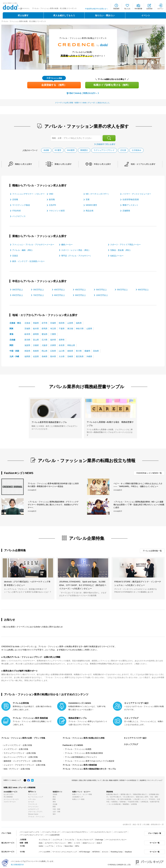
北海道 (27, 323)
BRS (70, 842)
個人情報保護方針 (17, 864)
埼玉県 (53, 328)
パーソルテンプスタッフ (50, 831)
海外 (54, 813)
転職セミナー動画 (78, 798)
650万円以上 (18, 295)
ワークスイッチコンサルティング (65, 851)
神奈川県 (80, 328)
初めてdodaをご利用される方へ (83, 93)
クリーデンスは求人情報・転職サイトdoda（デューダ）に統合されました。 (83, 103)
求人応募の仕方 (129, 796)
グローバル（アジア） (36, 811)
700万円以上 (39, 295)
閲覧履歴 (116, 9)
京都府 (36, 345)
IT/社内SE (17, 211)
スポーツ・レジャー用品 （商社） (76, 250)
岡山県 (44, 351)
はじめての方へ (9, 793)
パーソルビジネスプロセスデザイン (75, 831)
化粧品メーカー (117, 256)
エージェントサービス (11, 798)
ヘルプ (160, 779)
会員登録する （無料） (54, 85)
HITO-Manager (85, 851)
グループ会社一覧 (154, 832)
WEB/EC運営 (91, 205)
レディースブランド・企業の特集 (18, 745)
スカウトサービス (10, 801)
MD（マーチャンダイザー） (98, 194)
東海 (11, 334)
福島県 (79, 323)
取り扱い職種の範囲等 (111, 779)
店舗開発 (126, 211)
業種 (64, 164)
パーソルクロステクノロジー (101, 831)
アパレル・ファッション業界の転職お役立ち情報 (85, 738)
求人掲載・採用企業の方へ (152, 823)
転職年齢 (123, 801)
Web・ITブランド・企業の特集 (17, 768)
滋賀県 (27, 345)
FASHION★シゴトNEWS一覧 (149, 473)
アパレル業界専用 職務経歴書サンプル (49, 422)
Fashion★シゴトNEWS (73, 745)
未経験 (46, 150)
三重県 (53, 334)
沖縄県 (89, 356)
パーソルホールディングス (30, 831)
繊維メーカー (67, 244)
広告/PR (52, 205)
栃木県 (36, 328)
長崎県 (44, 356)
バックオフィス (19, 216)
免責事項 (143, 779)
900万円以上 (80, 295)
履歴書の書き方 (126, 793)
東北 (54, 796)
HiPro (77, 845)
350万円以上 (39, 289)
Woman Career (33, 813)
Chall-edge (99, 839)
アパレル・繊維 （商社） (23, 250)
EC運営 (58, 150)
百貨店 (15, 256)
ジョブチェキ (57, 839)
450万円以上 (80, 289)
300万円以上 (18, 289)
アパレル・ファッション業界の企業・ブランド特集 (25, 738)
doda (41, 842)
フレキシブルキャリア (85, 839)
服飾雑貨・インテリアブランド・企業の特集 (23, 760)
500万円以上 (101, 289)
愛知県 (44, 334)
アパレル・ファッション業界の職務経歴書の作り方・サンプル (89, 768)
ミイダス (77, 842)
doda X (99, 842)
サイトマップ (152, 779)
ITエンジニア (33, 793)
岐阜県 (27, 334)
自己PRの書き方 (116, 796)
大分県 (62, 356)
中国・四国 (14, 351)
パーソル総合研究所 (52, 834)
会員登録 (149, 9)
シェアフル (49, 845)
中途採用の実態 (133, 801)
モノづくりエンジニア (36, 796)
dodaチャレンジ (89, 842)
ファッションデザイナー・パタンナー (28, 194)
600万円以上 (143, 289)
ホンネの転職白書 (115, 803)
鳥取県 (27, 351)
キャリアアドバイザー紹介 (136, 738)
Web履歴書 (138, 9)
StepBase (128, 851)
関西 (11, 345)
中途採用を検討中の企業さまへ (96, 9)
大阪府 (44, 345)
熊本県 (53, 356)
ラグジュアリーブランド (104, 150)
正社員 (123, 150)
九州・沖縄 (14, 356)
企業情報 (134, 803)
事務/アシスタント (130, 205)
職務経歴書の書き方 (140, 793)
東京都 (70, 328)
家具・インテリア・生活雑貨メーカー (28, 261)
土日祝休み (137, 150)
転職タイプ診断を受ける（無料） (112, 85)
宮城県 (53, 323)
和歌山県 (71, 345)
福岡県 (27, 356)
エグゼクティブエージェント (55, 842)
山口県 (62, 351)
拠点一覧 (136, 823)
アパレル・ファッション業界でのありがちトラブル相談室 (90, 760)
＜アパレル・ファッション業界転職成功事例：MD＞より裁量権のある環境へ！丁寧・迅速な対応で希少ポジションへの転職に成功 (139, 505)
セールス (31, 801)
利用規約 (75, 779)
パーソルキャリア (120, 831)
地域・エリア (145, 164)
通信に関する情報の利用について (90, 779)
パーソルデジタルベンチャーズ (31, 834)
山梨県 (89, 328)
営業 (88, 199)
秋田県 (62, 323)
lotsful (41, 845)
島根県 (36, 351)
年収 (104, 164)
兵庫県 (53, 345)
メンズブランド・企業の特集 (16, 749)
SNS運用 (71, 150)
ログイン (160, 9)
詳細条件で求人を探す (106, 144)
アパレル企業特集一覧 (152, 551)
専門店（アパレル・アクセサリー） (76, 256)
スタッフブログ (131, 744)
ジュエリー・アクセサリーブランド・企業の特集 (24, 764)
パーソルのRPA (44, 851)
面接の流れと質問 (142, 796)
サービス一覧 (154, 842)
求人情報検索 (8, 796)
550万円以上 (122, 289)
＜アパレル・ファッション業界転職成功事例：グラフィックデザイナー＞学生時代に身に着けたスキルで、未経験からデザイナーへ (53, 505)
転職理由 (115, 801)
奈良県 (62, 345)
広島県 (53, 351)
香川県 (79, 351)
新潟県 (27, 340)
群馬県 (44, 328)
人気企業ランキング (140, 798)
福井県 (53, 340)
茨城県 (27, 328)
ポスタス (105, 851)
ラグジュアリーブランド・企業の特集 (20, 753)
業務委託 (84, 150)
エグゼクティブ (33, 808)
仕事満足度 (144, 801)
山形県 (70, 323)
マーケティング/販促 (21, 205)
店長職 (15, 199)
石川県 (44, 340)
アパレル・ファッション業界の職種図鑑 (80, 764)
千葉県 (62, 328)
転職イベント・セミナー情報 (82, 793)
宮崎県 (70, 356)
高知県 (96, 351)
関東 (11, 328)
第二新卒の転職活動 (124, 798)
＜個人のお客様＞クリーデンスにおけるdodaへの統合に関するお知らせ (32, 627)
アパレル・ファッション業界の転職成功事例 (84, 753)
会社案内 (126, 823)
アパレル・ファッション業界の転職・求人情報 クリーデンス (24, 21)
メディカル (32, 798)
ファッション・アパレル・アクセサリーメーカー (33, 244)
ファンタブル (69, 839)
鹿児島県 (80, 356)
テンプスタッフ (44, 839)
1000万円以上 (102, 295)
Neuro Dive (69, 845)
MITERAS (96, 851)
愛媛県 (87, 351)
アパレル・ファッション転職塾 (78, 749)
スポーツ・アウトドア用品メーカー (125, 244)
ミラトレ (59, 845)
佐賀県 (36, 356)
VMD (51, 194)
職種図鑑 (126, 803)
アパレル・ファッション (36, 816)
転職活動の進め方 (112, 793)
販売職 (52, 199)
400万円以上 (60, 289)
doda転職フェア (78, 796)
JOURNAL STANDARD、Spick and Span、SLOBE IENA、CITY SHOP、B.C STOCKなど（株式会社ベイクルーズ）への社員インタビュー (83, 585)
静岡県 (36, 334)
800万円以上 (60, 295)
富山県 (36, 340)
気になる (127, 9)
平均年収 (152, 798)
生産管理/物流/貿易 (131, 199)
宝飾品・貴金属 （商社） (121, 250)
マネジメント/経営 (57, 211)
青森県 (36, 323)
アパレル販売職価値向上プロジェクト (81, 757)
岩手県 (44, 323)
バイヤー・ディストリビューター (137, 194)
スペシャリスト (33, 806)
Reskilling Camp (117, 851)
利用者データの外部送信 (128, 779)
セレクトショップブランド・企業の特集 (21, 757)
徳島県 (70, 351)
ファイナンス (33, 803)
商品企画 (90, 211)
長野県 (62, 340)
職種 (24, 164)
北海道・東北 (15, 323)
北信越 (12, 340)
